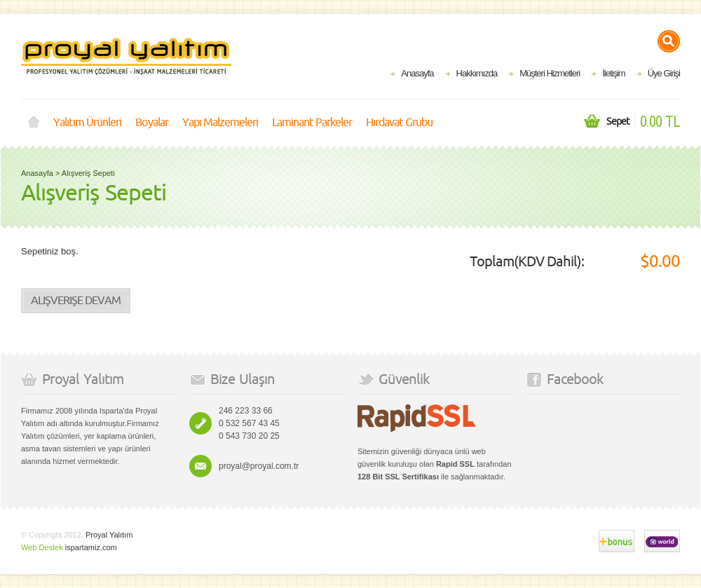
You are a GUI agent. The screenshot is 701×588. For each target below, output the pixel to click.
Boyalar (152, 123)
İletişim (613, 73)
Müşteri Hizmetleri (550, 73)
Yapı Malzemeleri (220, 123)
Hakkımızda (477, 73)
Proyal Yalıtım (109, 535)
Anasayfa (417, 73)
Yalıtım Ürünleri (87, 123)
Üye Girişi (664, 73)
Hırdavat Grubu (399, 123)
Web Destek (42, 547)
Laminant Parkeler (312, 123)
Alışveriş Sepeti (88, 173)
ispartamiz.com (91, 547)
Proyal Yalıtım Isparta (126, 57)
